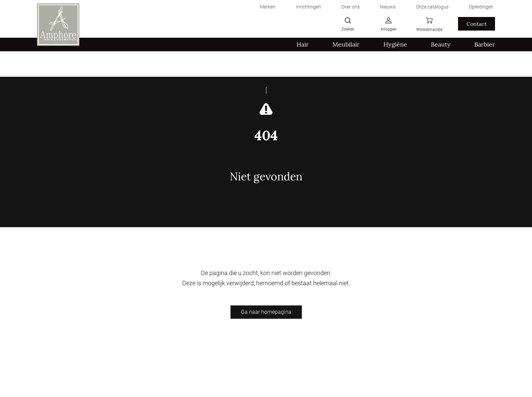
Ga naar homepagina (266, 312)
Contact (477, 24)
